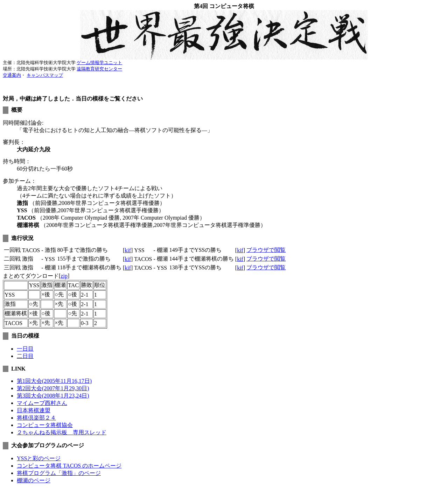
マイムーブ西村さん (42, 403)
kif (128, 250)
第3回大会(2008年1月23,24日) (53, 396)
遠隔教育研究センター (99, 69)
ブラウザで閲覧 (266, 250)
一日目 (25, 349)
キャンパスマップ (45, 75)
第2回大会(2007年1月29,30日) (53, 388)
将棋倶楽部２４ (36, 418)
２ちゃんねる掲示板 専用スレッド (62, 432)
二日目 (25, 356)
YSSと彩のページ (39, 458)
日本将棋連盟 (34, 410)
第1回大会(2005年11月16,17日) (54, 381)
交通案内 (12, 75)
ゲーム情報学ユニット (99, 63)
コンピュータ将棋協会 (45, 425)
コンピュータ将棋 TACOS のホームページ (69, 466)
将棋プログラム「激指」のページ (59, 473)
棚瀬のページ (34, 480)
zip (64, 276)
